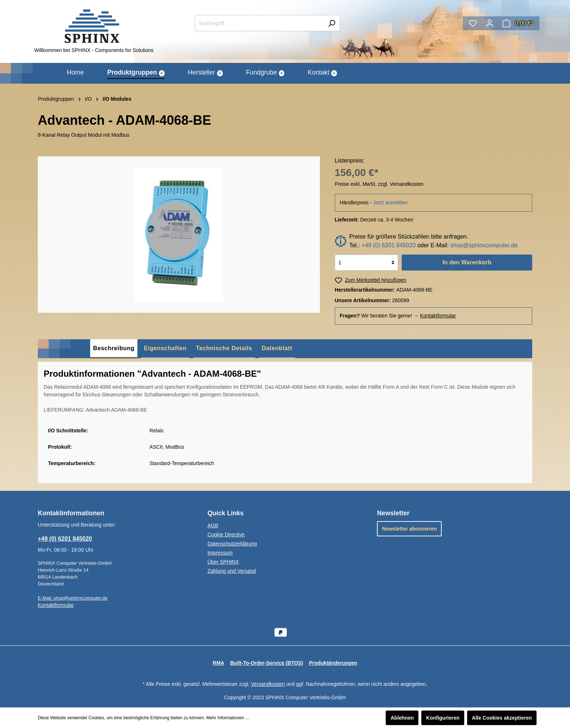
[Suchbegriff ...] (259, 23)
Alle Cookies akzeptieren (502, 718)
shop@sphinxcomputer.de (484, 245)
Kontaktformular (438, 316)
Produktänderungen (333, 663)
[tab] (114, 349)
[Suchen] (332, 23)
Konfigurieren (443, 718)
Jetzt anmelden (390, 203)
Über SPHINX (223, 562)
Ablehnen (402, 718)
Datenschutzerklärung (232, 544)
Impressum (220, 553)
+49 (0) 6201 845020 (388, 245)
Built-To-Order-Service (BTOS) (267, 663)
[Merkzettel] (473, 23)
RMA (218, 663)
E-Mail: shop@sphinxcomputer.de (73, 598)
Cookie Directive (226, 535)
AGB (213, 525)
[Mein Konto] (490, 23)
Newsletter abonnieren (409, 529)
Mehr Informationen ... (227, 718)
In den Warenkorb (467, 262)
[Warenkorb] (518, 23)
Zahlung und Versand (232, 571)
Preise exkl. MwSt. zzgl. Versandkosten (379, 184)
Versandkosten (268, 684)
